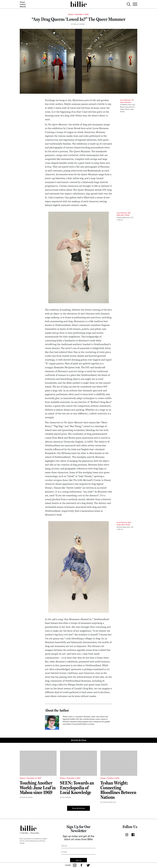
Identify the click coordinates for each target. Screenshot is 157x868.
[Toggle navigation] (134, 4)
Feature (22, 778)
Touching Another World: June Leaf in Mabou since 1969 (38, 788)
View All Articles (78, 808)
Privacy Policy (35, 833)
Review (71, 14)
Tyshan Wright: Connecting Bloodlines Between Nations (118, 790)
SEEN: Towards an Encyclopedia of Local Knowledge (77, 788)
